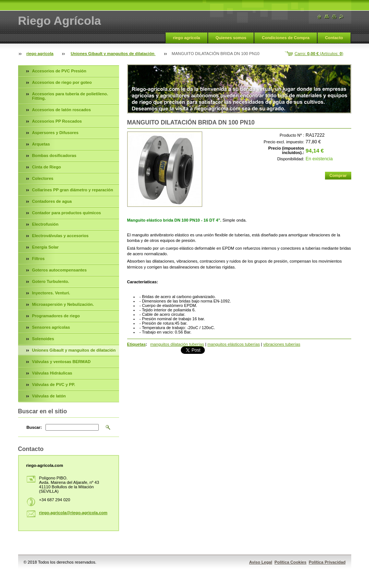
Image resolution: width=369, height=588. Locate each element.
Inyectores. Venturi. (51, 293)
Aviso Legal (261, 562)
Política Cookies (290, 562)
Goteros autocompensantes (60, 270)
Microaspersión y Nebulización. (63, 304)
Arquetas (41, 144)
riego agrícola (187, 38)
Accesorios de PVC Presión (59, 71)
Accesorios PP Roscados (57, 121)
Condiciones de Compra (286, 38)
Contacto (334, 38)
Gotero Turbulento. (51, 281)
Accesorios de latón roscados (62, 110)
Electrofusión (45, 224)
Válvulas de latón (49, 396)
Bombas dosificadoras (54, 155)
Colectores (43, 178)
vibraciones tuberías (282, 344)
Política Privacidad (327, 562)
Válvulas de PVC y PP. (54, 384)
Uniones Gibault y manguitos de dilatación (113, 54)
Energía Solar (45, 247)
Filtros (38, 259)
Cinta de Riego (47, 167)
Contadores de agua (52, 201)
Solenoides (43, 339)
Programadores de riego (56, 316)
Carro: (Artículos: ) (319, 54)
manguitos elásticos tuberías (234, 344)
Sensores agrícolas (51, 327)
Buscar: (34, 427)
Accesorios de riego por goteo (62, 82)
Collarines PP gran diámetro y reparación (73, 190)
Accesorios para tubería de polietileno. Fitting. (70, 96)
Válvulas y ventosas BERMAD (62, 362)
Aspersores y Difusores (55, 133)
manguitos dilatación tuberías (177, 344)
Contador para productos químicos (67, 213)
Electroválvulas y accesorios (60, 236)
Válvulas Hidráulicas (52, 373)
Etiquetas (136, 344)
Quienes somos (231, 38)
